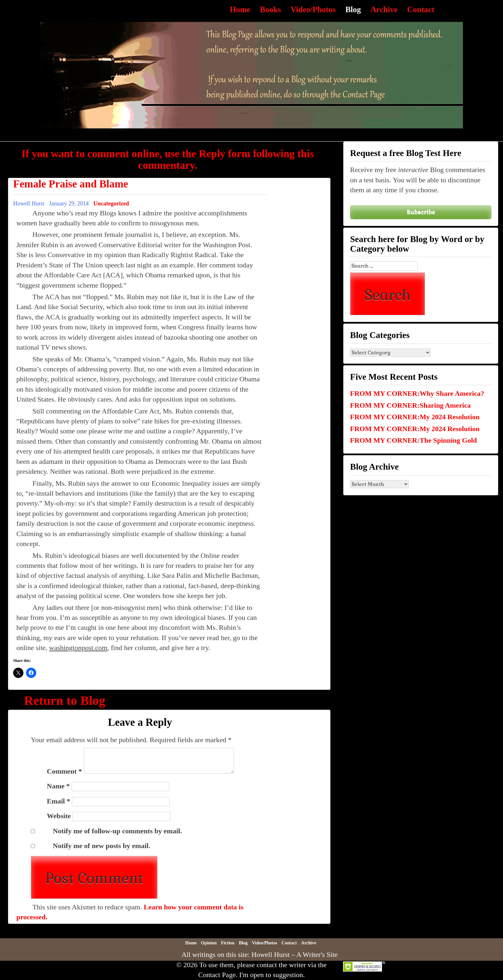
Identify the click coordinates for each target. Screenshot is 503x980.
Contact (421, 9)
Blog (353, 9)
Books (270, 9)
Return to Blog (65, 701)
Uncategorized (111, 204)
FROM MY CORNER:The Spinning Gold (413, 440)
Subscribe (421, 212)
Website (59, 816)
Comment (64, 771)
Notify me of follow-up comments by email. (118, 831)
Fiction (228, 943)
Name (58, 786)
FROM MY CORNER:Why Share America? (417, 393)
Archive (384, 9)
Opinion (209, 943)
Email (59, 801)
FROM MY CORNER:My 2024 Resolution (415, 417)
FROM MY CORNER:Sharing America (410, 405)
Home (240, 9)
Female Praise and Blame (71, 184)
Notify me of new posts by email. (102, 846)
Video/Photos (313, 9)
